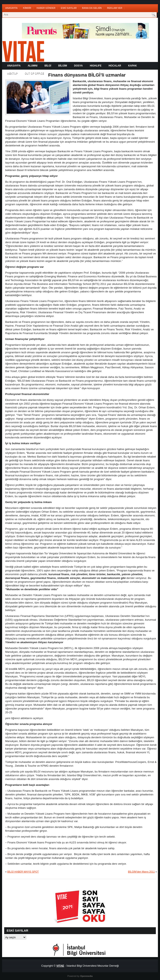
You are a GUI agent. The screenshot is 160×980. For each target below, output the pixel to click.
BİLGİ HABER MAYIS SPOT (23, 872)
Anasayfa (11, 8)
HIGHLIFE (96, 66)
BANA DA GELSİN (92, 8)
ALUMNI (33, 66)
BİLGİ (48, 66)
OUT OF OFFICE (34, 73)
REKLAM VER (115, 8)
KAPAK (132, 66)
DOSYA (79, 66)
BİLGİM (63, 66)
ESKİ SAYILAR (69, 8)
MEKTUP (12, 73)
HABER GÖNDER (46, 8)
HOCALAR (115, 66)
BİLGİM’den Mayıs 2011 (141, 872)
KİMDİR (27, 8)
